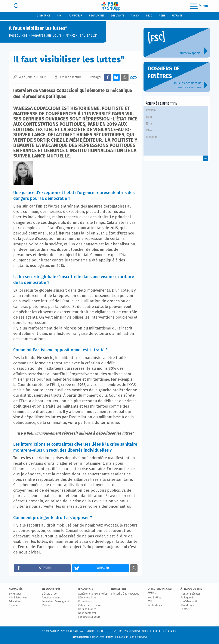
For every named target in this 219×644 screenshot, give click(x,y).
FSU (150, 602)
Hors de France (87, 609)
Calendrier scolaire (90, 605)
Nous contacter (87, 613)
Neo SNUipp (155, 598)
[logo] (111, 6)
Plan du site (187, 605)
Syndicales (15, 594)
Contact (185, 609)
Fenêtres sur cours (89, 617)
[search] (16, 6)
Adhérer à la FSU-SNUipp (93, 594)
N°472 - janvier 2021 (81, 36)
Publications (155, 605)
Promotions (85, 602)
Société (13, 605)
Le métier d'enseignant (55, 602)
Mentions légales (190, 594)
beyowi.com (98, 637)
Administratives (18, 598)
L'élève (46, 605)
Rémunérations (87, 598)
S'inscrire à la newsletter (126, 594)
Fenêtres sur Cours (46, 36)
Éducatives (15, 602)
